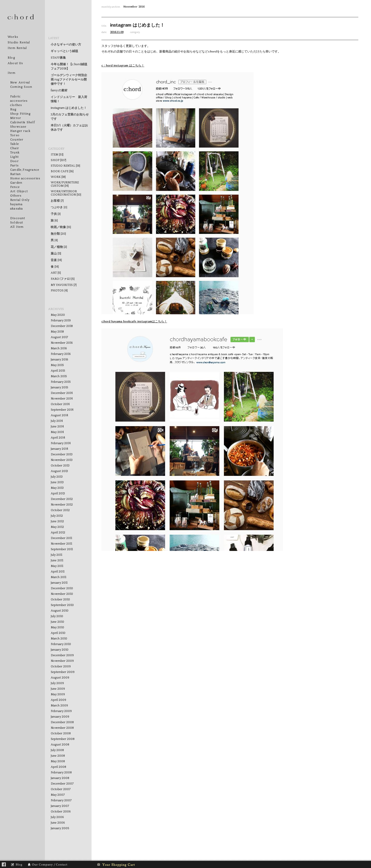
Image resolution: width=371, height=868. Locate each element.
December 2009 (62, 655)
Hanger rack (20, 131)
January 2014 (59, 449)
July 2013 (57, 477)
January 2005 (60, 828)
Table (15, 144)
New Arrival (20, 83)
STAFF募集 (58, 58)
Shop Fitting (20, 114)
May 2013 (57, 488)
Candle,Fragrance (25, 170)
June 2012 (57, 521)
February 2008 (61, 772)
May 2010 (57, 627)
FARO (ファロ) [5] (63, 279)
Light (14, 157)
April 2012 (58, 533)
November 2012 (62, 505)
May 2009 (58, 694)
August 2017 (59, 337)
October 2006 (61, 812)
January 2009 (60, 717)
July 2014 (57, 421)
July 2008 (57, 750)
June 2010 (57, 622)
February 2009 (61, 711)
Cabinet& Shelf (23, 122)
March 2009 (59, 706)
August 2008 (60, 745)
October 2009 (61, 666)
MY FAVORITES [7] (64, 285)
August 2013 (59, 471)
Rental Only (20, 200)
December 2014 (62, 393)
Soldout (17, 223)
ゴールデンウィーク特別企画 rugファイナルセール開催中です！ (69, 80)
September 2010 (62, 605)
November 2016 (62, 343)
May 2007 (58, 795)
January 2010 (60, 650)
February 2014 (61, 443)
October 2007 (61, 789)
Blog (11, 58)
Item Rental (17, 48)
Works (13, 37)
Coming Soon (21, 87)
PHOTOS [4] (59, 291)
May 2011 (57, 566)
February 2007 (61, 800)
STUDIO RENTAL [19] (65, 166)
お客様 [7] (57, 201)
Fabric (15, 97)
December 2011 (61, 538)
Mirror (16, 118)
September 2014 (62, 410)
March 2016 (59, 348)
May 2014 (57, 432)
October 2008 (61, 733)
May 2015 (57, 365)
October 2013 (60, 466)
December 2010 (62, 588)
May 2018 (57, 332)
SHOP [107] (58, 160)
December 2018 (62, 326)
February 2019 (61, 320)
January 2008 (60, 778)
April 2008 (58, 767)
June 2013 (57, 482)
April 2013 (58, 493)
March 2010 (59, 639)
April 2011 (58, 572)
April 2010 (58, 633)
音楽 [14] (56, 260)
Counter (17, 140)
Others (16, 196)
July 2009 (57, 683)
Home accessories (25, 178)
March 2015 (59, 376)
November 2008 (62, 728)
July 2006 (57, 817)
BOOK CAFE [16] (62, 171)
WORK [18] (58, 177)
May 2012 (57, 527)
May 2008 (58, 761)
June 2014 (57, 427)
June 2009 (58, 689)
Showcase (18, 127)
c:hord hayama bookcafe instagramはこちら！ (134, 321)
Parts (14, 166)
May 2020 (58, 315)
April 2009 (58, 700)
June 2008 (58, 756)
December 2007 (62, 784)
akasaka (16, 209)
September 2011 (62, 549)
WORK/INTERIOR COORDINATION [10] (66, 193)
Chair (15, 148)
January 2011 (59, 583)
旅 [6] (54, 221)
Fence (15, 187)
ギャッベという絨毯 (64, 51)
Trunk (15, 153)
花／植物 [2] (59, 247)
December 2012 (62, 499)
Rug (13, 109)
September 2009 (63, 672)
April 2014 (58, 438)
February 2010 (61, 644)
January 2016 (59, 360)
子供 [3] (56, 214)
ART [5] (56, 273)
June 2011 (57, 560)
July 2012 (57, 516)
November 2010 (62, 594)
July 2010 (57, 616)
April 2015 (58, 371)
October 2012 (60, 510)
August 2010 (60, 611)
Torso (15, 135)
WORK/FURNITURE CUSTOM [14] (65, 184)
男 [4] (54, 240)
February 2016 (61, 354)
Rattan (15, 174)
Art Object (19, 191)
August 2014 (59, 415)
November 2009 (62, 661)
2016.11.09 (117, 32)
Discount (18, 218)
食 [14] (55, 267)
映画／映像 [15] (61, 227)
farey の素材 (59, 90)
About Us (15, 63)
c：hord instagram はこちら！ (123, 65)
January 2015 (59, 387)
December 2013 (62, 454)
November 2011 (61, 544)
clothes (16, 105)
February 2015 (61, 382)
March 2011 (58, 577)
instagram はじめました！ (69, 108)
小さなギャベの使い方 (66, 45)
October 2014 (60, 404)
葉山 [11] (56, 254)
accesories (19, 101)
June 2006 (58, 823)
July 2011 (56, 555)
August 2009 (60, 678)
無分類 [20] (58, 234)
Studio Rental (19, 42)
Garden (16, 183)
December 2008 (62, 722)
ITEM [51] (57, 155)
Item (12, 73)
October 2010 (60, 600)
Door (14, 161)
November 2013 (62, 460)
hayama (16, 204)
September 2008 (63, 739)
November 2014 (62, 399)
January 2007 (60, 806)
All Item (17, 227)
